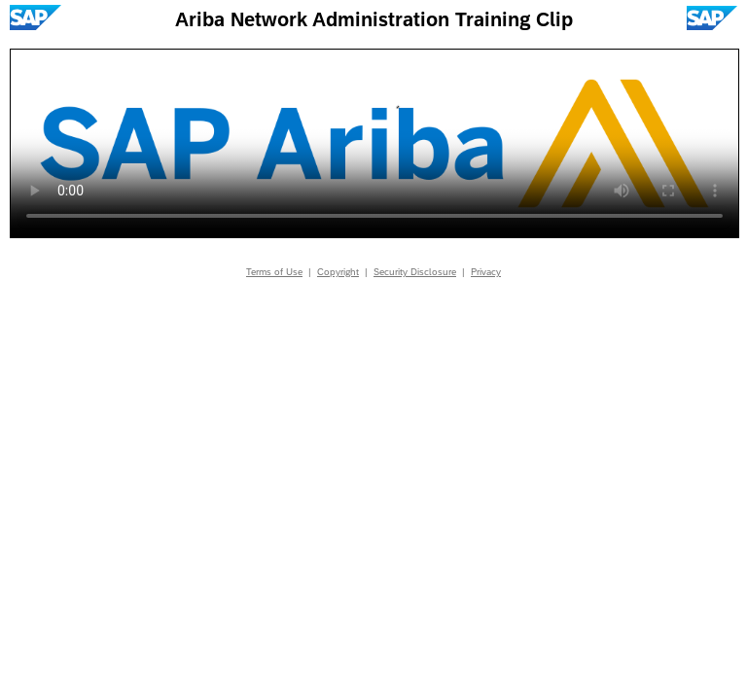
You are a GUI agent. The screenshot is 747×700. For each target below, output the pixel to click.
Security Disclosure (415, 272)
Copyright (338, 272)
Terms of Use (274, 272)
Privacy (486, 272)
